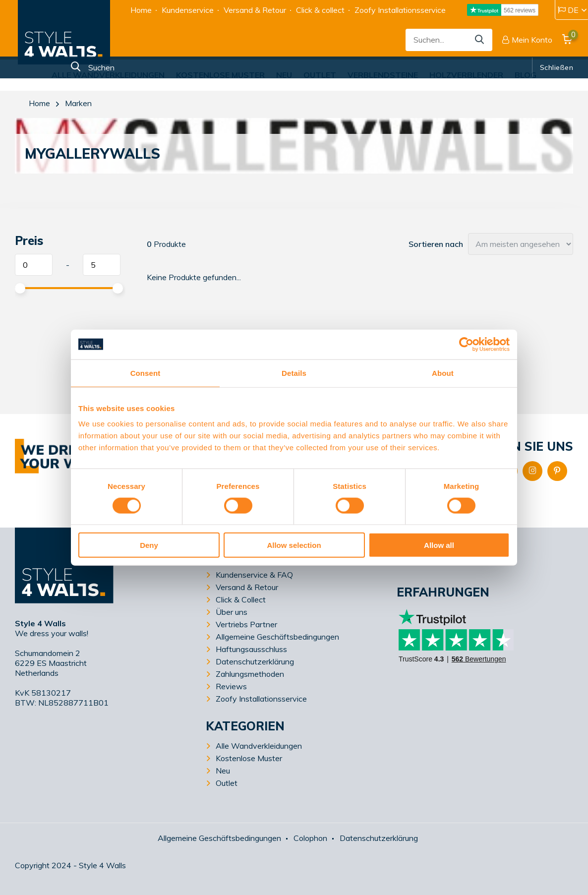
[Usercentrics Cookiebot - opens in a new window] (466, 344)
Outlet (320, 75)
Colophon (310, 838)
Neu (284, 75)
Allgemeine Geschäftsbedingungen (277, 637)
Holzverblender (466, 75)
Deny (149, 545)
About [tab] (443, 373)
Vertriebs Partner (246, 624)
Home (141, 10)
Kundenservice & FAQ (254, 575)
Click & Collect (241, 599)
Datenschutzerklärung (255, 661)
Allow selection (294, 545)
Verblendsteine (383, 75)
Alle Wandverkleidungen (108, 75)
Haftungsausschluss (251, 649)
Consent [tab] (146, 373)
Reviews (231, 686)
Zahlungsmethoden (250, 674)
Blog (526, 75)
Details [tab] (294, 373)
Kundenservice (188, 10)
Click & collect (320, 10)
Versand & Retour (255, 10)
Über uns (232, 612)
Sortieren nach (436, 244)
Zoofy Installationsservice (400, 10)
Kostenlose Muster (220, 75)
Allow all (439, 545)
